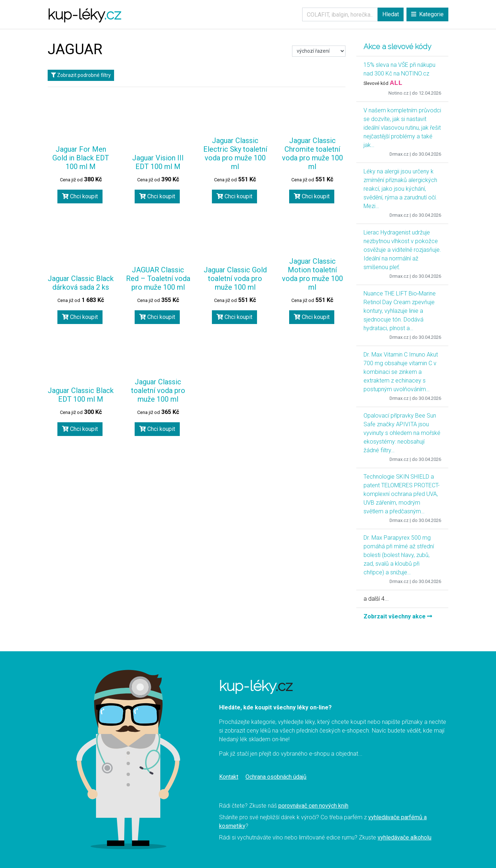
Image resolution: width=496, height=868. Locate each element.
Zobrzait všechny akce (398, 616)
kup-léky (84, 14)
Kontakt (229, 777)
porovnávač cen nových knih (313, 806)
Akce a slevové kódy (397, 47)
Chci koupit (80, 196)
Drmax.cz (399, 154)
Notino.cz (399, 93)
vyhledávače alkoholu (404, 837)
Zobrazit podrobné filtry (81, 75)
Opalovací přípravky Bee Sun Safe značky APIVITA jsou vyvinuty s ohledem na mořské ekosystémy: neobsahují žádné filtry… (402, 433)
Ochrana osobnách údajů (276, 777)
